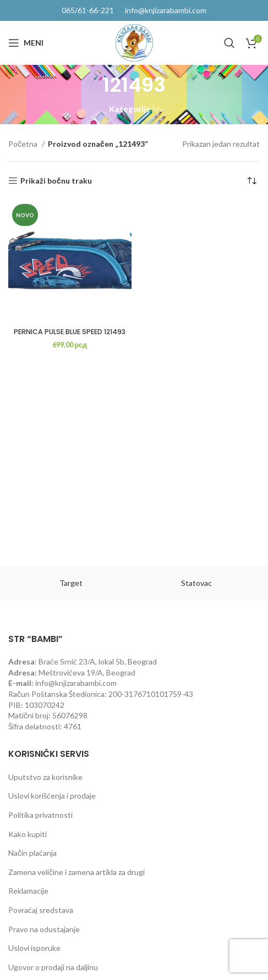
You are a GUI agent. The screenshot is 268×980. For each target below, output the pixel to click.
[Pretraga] (229, 43)
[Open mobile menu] (26, 43)
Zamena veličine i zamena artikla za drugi (76, 872)
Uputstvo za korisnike (45, 777)
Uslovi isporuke (34, 948)
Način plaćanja (32, 853)
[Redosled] (251, 181)
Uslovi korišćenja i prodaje (52, 796)
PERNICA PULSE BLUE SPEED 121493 (70, 332)
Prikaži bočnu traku (56, 181)
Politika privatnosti (40, 815)
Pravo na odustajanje (44, 929)
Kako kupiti (28, 834)
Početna (24, 144)
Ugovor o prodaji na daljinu (53, 967)
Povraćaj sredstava (41, 910)
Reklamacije (28, 891)
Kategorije (130, 109)
